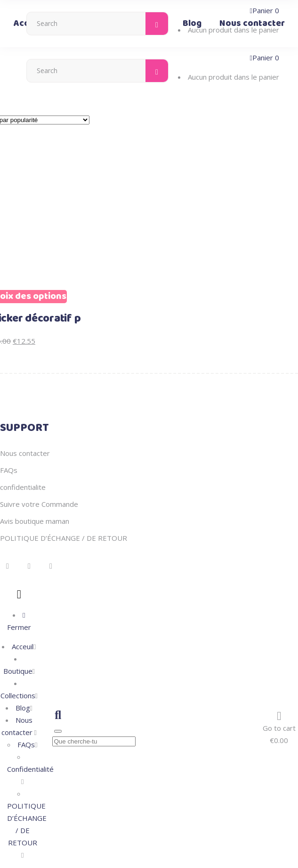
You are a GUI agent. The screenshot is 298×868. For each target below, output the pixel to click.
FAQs (9, 470)
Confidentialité (30, 769)
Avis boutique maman (35, 521)
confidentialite (23, 487)
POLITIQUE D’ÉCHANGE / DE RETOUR (64, 538)
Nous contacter (25, 453)
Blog (23, 708)
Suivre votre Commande (39, 504)
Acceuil (23, 646)
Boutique (18, 671)
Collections (18, 695)
